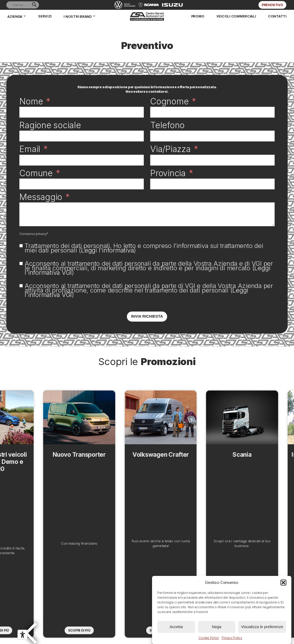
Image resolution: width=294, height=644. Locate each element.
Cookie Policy (209, 638)
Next (259, 506)
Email (30, 149)
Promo (202, 16)
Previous (35, 506)
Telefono (167, 125)
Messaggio (41, 197)
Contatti (278, 16)
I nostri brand (76, 16)
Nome (31, 101)
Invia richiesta (147, 316)
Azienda (14, 16)
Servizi (44, 16)
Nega (217, 627)
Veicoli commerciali (239, 16)
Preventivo (272, 5)
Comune (36, 173)
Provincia (168, 173)
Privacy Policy (232, 638)
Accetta (176, 627)
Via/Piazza (170, 149)
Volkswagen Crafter (147, 514)
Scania (225, 514)
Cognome (169, 101)
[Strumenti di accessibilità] (23, 635)
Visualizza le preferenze (262, 627)
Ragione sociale (50, 125)
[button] (283, 583)
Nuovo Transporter (69, 514)
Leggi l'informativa (107, 250)
